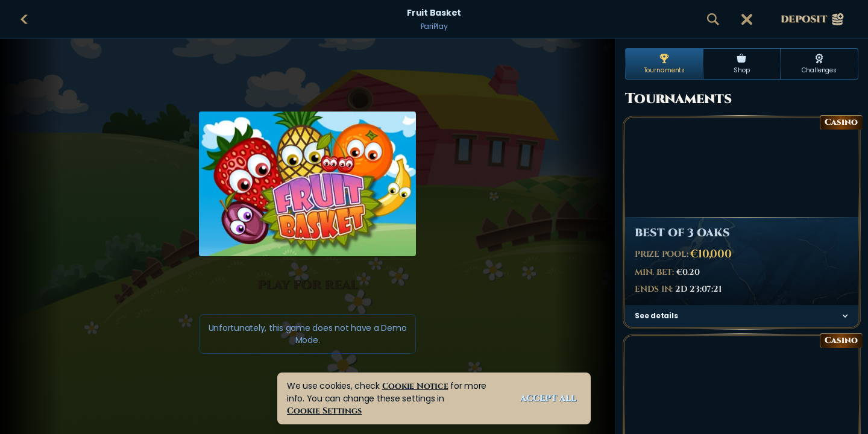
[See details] (845, 316)
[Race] (747, 19)
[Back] (24, 19)
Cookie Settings (324, 411)
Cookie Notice (415, 386)
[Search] (713, 19)
